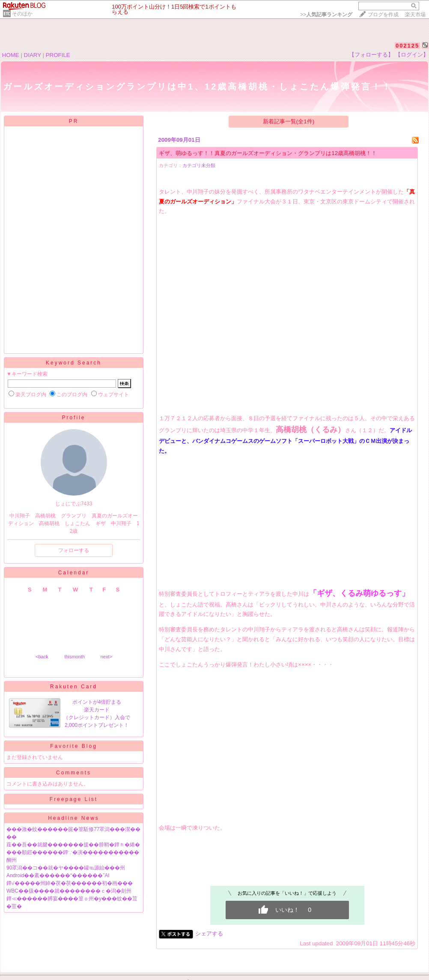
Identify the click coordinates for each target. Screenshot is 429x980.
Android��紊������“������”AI (58, 875)
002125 (407, 46)
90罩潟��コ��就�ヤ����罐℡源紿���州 (66, 868)
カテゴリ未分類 (199, 165)
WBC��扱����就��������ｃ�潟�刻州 (69, 891)
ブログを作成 (383, 15)
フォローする (74, 550)
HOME (11, 55)
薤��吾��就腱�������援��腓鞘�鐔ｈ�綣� (73, 845)
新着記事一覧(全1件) (289, 121)
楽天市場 (415, 15)
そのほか (22, 14)
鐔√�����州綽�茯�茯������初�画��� (70, 883)
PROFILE (58, 55)
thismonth (74, 657)
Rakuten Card (74, 687)
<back (42, 657)
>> (326, 15)
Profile (73, 418)
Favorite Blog (74, 746)
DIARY (33, 55)
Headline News (74, 818)
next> (106, 657)
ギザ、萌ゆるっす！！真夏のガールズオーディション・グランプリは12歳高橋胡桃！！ (268, 153)
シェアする (209, 934)
